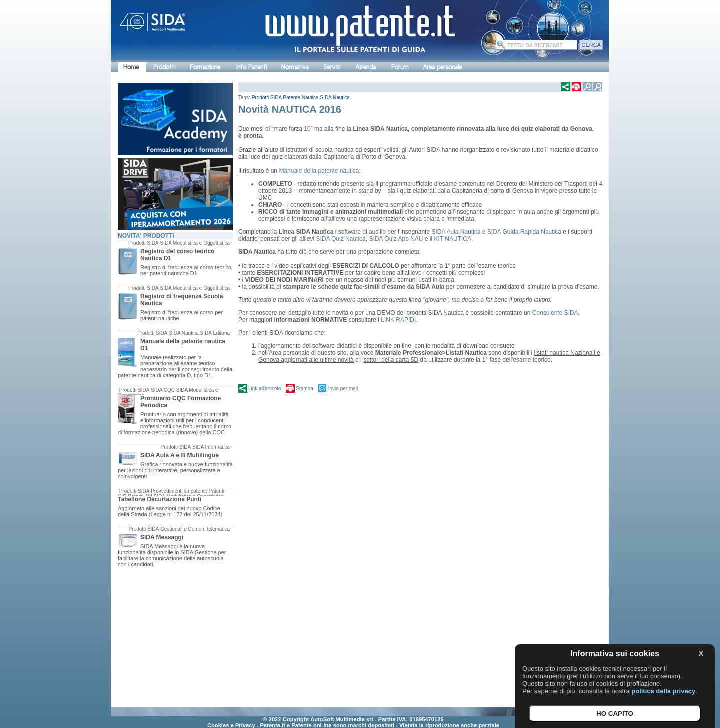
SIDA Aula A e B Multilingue (180, 455)
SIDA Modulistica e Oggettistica (195, 243)
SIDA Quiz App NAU (397, 239)
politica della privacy (663, 691)
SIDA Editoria (215, 333)
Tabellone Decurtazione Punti (160, 499)
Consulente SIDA (555, 313)
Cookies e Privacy (231, 725)
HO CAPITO (615, 713)
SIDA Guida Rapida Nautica (525, 232)
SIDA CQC (163, 390)
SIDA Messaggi (162, 537)
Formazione (205, 67)
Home (131, 67)
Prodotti (164, 67)
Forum (400, 67)
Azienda (366, 67)
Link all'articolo (265, 388)
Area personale (442, 67)
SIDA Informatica (211, 447)
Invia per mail (343, 388)
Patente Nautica (301, 98)
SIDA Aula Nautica (457, 232)
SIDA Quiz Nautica (341, 239)
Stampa (304, 388)
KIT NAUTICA (453, 239)
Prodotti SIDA (144, 243)
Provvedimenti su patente (179, 491)
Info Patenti (252, 67)
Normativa (295, 67)
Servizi (332, 67)
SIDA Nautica (184, 333)
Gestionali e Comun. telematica (195, 529)
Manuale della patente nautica (319, 171)
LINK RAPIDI (398, 320)
